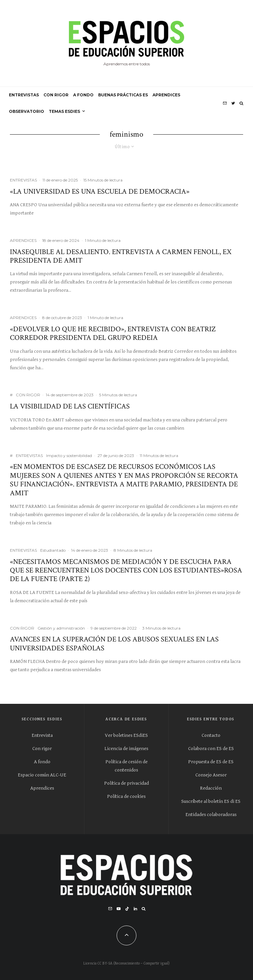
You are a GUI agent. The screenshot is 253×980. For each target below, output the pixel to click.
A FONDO (83, 95)
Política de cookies (126, 796)
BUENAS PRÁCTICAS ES (123, 95)
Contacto (211, 735)
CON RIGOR (56, 95)
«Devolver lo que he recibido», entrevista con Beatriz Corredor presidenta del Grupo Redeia (113, 334)
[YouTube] (119, 909)
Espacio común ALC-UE (42, 775)
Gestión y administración (61, 628)
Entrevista (42, 735)
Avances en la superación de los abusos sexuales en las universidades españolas (114, 644)
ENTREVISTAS (24, 95)
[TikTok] (127, 909)
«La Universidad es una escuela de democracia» (100, 192)
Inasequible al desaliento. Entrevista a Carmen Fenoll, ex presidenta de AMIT (121, 257)
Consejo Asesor (211, 775)
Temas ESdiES (64, 111)
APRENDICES (166, 95)
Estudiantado (53, 550)
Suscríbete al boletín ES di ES (211, 801)
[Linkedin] (135, 909)
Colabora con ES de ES (211, 749)
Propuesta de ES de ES (211, 762)
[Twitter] (233, 103)
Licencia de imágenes (126, 749)
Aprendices (42, 788)
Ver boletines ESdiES (126, 735)
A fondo (42, 762)
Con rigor (42, 749)
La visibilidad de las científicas (70, 407)
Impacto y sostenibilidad (69, 456)
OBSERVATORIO (27, 111)
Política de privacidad (126, 783)
